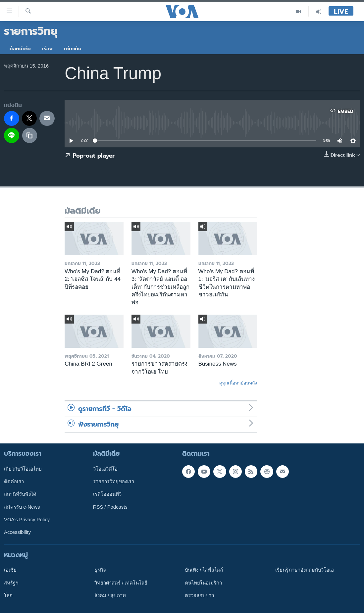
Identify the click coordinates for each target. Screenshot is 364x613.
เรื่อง (47, 49)
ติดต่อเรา (14, 482)
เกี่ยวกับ (73, 49)
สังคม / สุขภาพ (110, 595)
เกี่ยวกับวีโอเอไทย (23, 469)
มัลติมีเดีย (20, 49)
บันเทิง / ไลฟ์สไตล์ (204, 570)
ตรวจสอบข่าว (199, 595)
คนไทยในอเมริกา (203, 583)
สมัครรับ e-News (22, 507)
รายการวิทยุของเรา (114, 482)
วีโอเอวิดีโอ (105, 469)
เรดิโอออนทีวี (107, 494)
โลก (8, 595)
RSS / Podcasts (110, 507)
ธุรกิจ (100, 570)
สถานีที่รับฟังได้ (20, 494)
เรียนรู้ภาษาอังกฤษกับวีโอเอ (305, 570)
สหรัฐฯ (11, 583)
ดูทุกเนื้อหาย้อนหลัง (238, 383)
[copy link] (30, 135)
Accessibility (17, 532)
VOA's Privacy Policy (27, 520)
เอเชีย (10, 570)
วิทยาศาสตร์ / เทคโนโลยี (121, 583)
